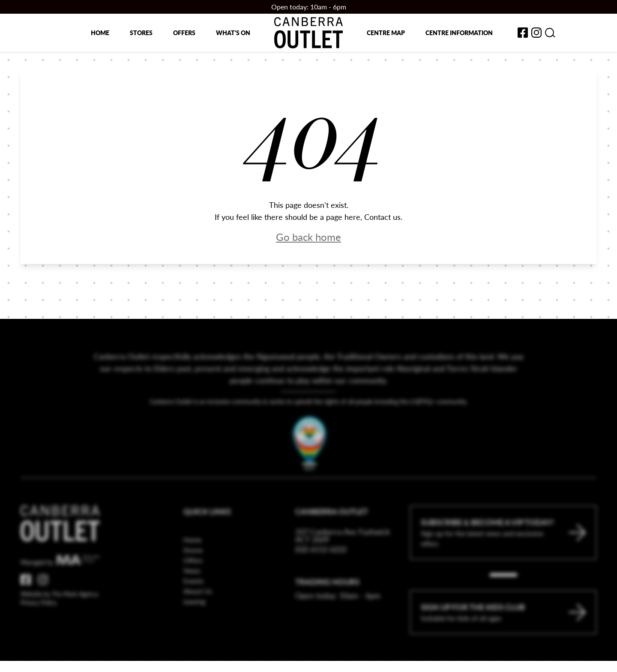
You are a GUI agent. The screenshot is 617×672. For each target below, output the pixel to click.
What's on (233, 33)
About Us (198, 608)
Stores (141, 33)
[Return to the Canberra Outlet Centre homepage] (308, 33)
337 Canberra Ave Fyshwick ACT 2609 (343, 552)
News (192, 587)
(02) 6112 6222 (321, 566)
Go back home (308, 237)
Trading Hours (327, 598)
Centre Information (459, 33)
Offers (184, 33)
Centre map (386, 33)
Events (193, 598)
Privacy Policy (39, 619)
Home (100, 33)
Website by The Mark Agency (59, 611)
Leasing (194, 618)
